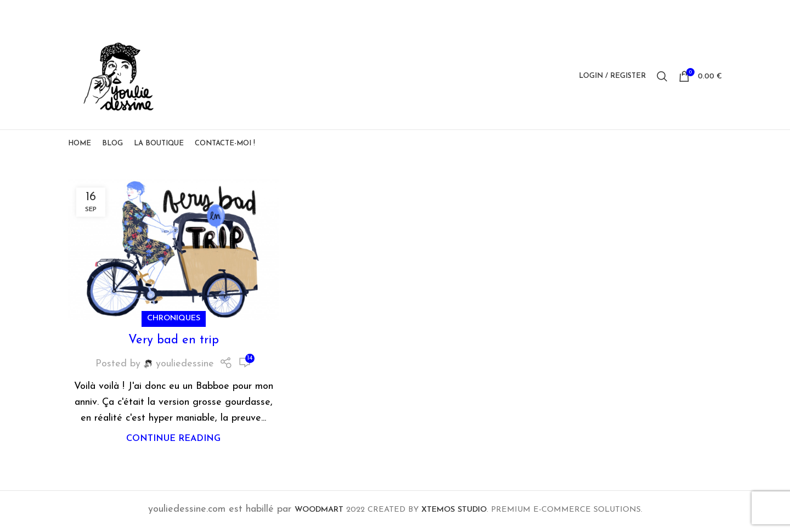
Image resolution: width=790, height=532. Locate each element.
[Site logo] (120, 77)
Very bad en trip (174, 344)
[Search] (662, 78)
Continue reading (173, 442)
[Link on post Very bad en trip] (173, 253)
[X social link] (673, 12)
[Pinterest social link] (687, 12)
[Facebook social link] (659, 12)
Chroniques (174, 322)
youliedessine (185, 367)
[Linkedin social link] (701, 12)
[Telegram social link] (715, 12)
